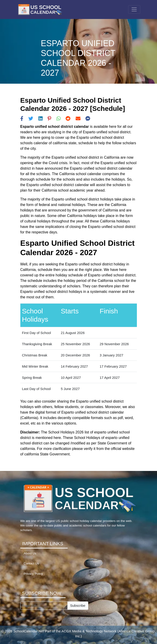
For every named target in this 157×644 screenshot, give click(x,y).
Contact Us (31, 563)
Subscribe (78, 605)
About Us (30, 553)
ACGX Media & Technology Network (89, 631)
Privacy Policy (33, 574)
